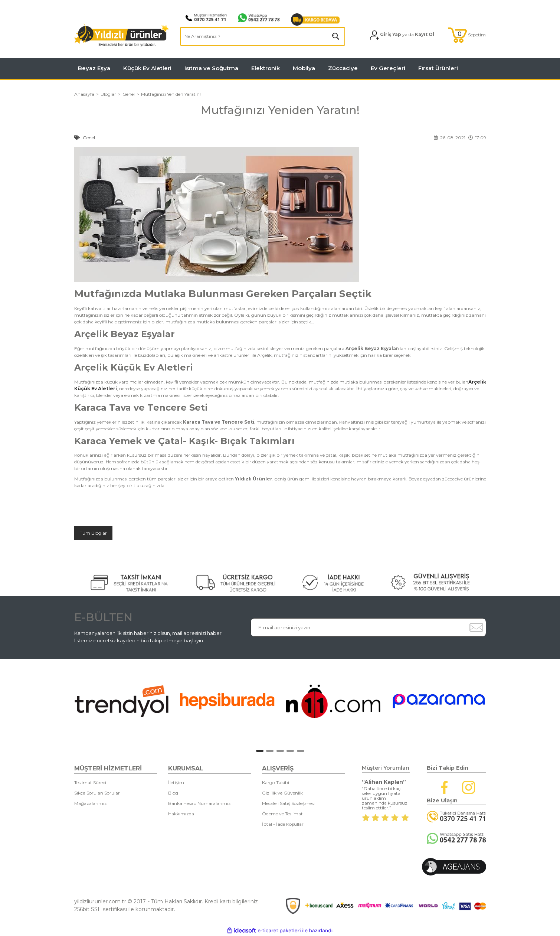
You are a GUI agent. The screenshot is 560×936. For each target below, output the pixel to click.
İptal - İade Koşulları (283, 824)
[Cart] (467, 35)
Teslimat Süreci (90, 782)
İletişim (176, 782)
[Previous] (67, 703)
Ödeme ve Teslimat (282, 814)
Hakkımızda (181, 814)
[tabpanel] (122, 701)
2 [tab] (270, 751)
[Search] (263, 36)
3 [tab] (280, 751)
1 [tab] (260, 751)
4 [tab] (290, 751)
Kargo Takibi (276, 782)
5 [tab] (301, 751)
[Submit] (477, 627)
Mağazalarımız (91, 803)
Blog (173, 793)
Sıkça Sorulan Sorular (97, 793)
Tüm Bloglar (93, 533)
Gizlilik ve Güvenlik (282, 793)
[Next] (497, 703)
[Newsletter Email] (359, 627)
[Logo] (122, 35)
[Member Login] (402, 35)
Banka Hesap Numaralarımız (199, 803)
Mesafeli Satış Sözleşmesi (288, 803)
